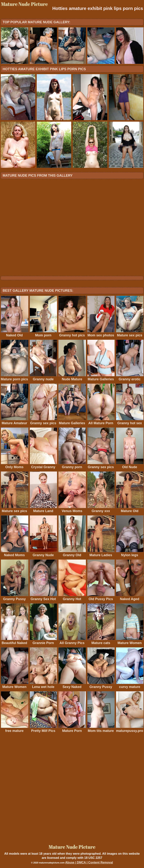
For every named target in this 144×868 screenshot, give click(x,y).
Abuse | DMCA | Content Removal (89, 862)
